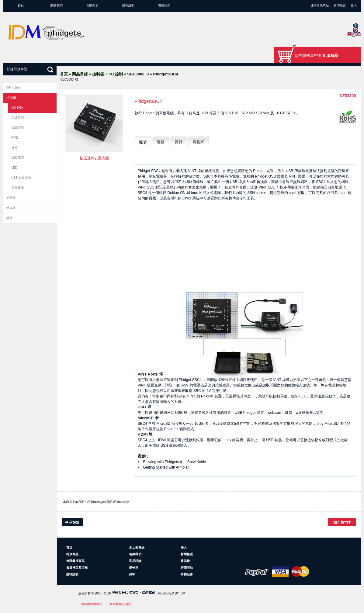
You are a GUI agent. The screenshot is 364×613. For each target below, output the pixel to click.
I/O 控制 (116, 74)
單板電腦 (18, 188)
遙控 (15, 148)
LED (14, 168)
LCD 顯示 (18, 158)
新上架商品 (137, 547)
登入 (354, 5)
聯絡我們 (164, 5)
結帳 (132, 574)
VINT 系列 (13, 87)
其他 (9, 218)
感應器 (11, 198)
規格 (161, 142)
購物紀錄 (187, 574)
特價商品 (72, 554)
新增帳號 (340, 5)
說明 (143, 142)
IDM (182, 593)
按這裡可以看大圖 (94, 158)
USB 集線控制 (21, 178)
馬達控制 (18, 118)
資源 (179, 142)
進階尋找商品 (320, 5)
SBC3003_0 (138, 74)
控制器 (98, 74)
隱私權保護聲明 (92, 604)
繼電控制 (18, 128)
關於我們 (57, 5)
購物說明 (128, 5)
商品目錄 (80, 74)
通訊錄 (185, 561)
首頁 (21, 5)
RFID (15, 138)
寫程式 (198, 142)
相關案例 (92, 5)
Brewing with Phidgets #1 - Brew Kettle (175, 462)
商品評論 (135, 561)
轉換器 (11, 208)
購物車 (134, 568)
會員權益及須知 (77, 568)
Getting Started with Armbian (166, 467)
